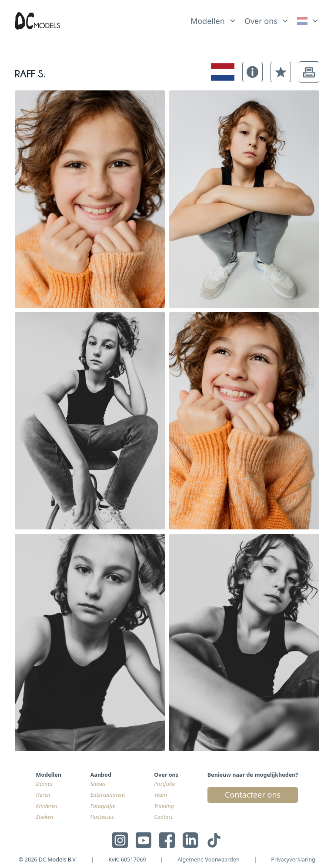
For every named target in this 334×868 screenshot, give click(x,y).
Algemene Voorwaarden (209, 860)
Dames (44, 784)
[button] (252, 72)
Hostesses (102, 817)
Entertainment (108, 795)
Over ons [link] (261, 21)
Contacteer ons (253, 795)
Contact (163, 817)
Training (164, 806)
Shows (98, 784)
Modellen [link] (208, 21)
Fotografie (103, 806)
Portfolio (164, 784)
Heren (43, 795)
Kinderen (47, 806)
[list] (214, 19)
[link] (308, 21)
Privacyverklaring (293, 860)
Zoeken (45, 817)
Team (160, 795)
